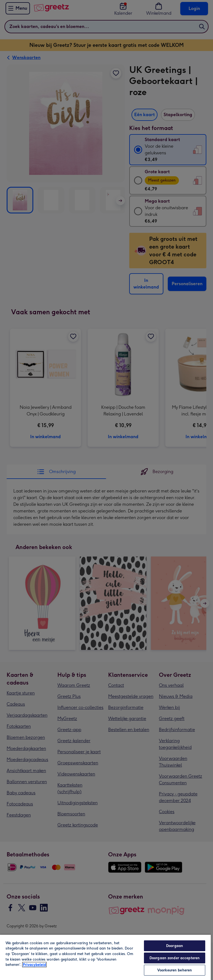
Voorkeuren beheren (175, 970)
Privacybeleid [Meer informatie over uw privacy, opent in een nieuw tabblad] (34, 965)
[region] (105, 957)
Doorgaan (175, 946)
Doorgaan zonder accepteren (175, 958)
